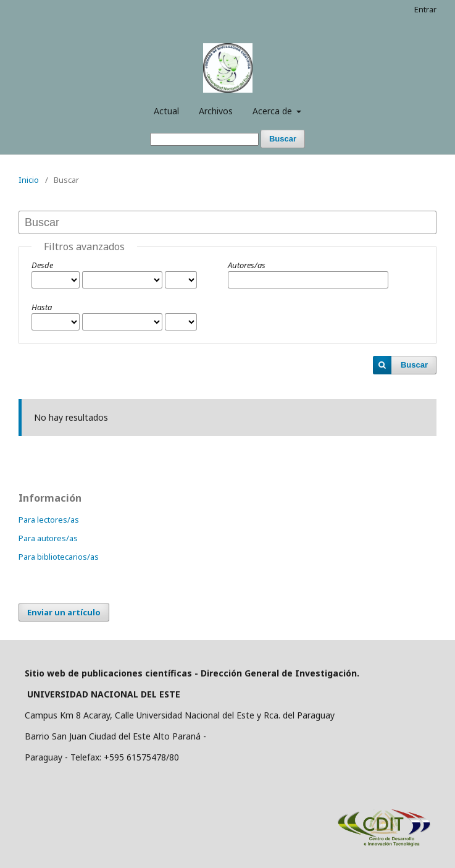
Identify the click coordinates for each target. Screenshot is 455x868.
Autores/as (247, 265)
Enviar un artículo (64, 612)
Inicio (29, 180)
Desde (42, 265)
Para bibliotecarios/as (59, 557)
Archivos (216, 111)
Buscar (283, 139)
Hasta (42, 307)
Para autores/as (48, 538)
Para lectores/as (49, 520)
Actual (166, 111)
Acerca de (273, 111)
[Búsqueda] (204, 139)
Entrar (425, 9)
